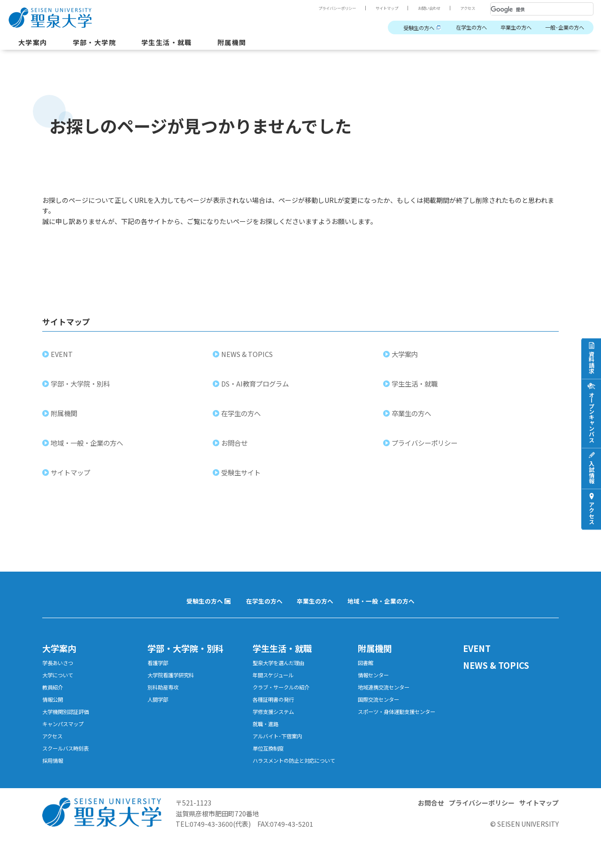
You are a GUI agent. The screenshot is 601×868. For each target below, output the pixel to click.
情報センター (376, 685)
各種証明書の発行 (277, 712)
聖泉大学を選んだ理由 (283, 671)
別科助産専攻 (166, 699)
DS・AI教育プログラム (256, 390)
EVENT (63, 360)
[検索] (531, 9)
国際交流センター (382, 712)
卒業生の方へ (507, 28)
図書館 (367, 671)
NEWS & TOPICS (248, 360)
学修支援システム (277, 726)
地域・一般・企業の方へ (88, 449)
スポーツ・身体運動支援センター (404, 726)
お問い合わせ (423, 8)
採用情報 (54, 780)
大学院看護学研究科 (175, 685)
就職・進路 (268, 740)
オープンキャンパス (591, 417)
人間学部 (160, 712)
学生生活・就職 (181, 44)
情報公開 (54, 712)
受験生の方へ (397, 28)
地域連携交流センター (388, 699)
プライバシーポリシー (317, 8)
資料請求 (591, 362)
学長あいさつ (61, 671)
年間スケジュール (277, 685)
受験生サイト (242, 478)
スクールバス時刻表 (70, 767)
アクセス (466, 8)
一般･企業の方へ (561, 28)
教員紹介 (54, 699)
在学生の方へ (456, 28)
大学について (61, 685)
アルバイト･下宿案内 (281, 753)
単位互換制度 (271, 767)
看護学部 (160, 671)
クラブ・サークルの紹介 (286, 699)
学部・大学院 (101, 44)
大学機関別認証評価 (70, 726)
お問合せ (235, 449)
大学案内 (35, 44)
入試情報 (591, 472)
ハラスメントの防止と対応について (298, 785)
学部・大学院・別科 (81, 390)
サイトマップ (375, 8)
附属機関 (251, 44)
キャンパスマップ (67, 740)
